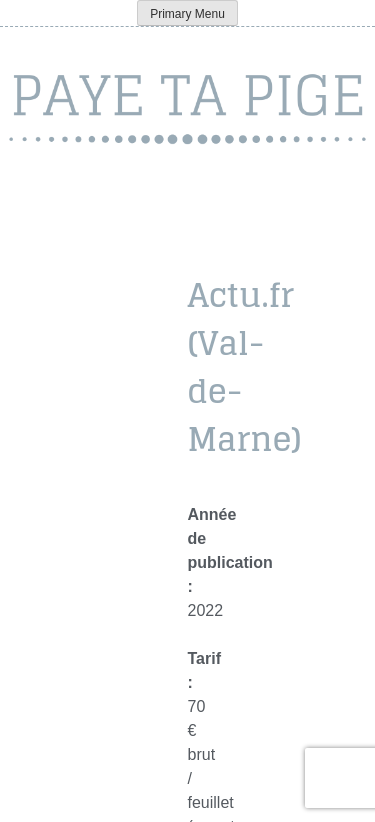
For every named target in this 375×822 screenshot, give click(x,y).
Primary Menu (187, 14)
